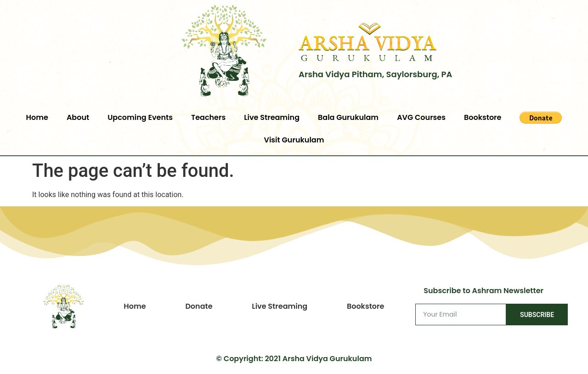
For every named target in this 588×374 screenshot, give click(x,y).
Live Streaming (272, 117)
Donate (199, 306)
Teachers (208, 117)
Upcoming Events (140, 117)
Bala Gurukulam (348, 117)
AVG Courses (421, 117)
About (78, 117)
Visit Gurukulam (294, 140)
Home (37, 117)
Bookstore (483, 117)
